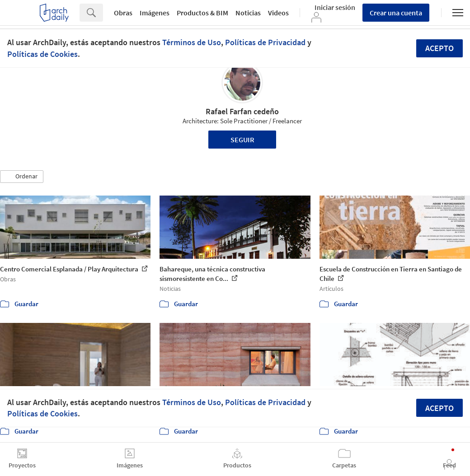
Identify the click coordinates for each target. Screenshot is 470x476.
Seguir (242, 140)
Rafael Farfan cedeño (242, 111)
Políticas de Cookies (42, 54)
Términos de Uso (192, 42)
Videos (278, 13)
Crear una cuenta (396, 13)
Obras (123, 13)
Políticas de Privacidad (265, 42)
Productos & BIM (202, 13)
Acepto (439, 48)
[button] (22, 177)
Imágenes (155, 13)
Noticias (248, 13)
